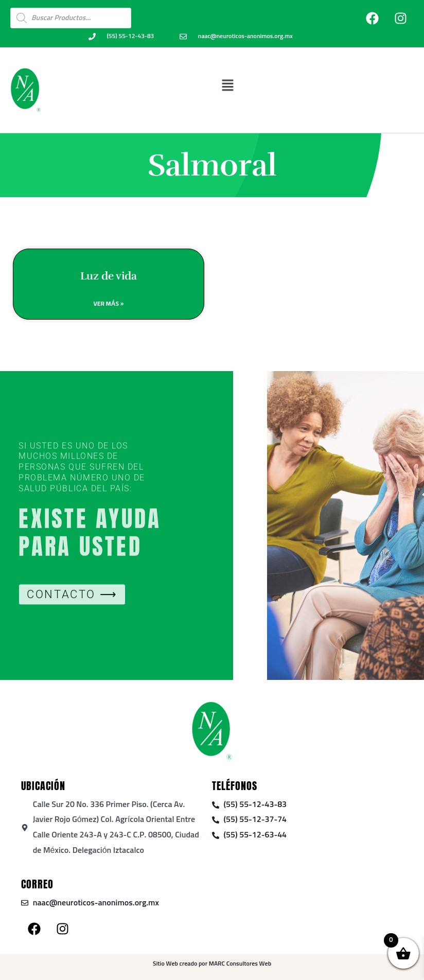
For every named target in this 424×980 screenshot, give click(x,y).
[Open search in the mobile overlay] (71, 18)
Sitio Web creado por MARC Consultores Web (212, 964)
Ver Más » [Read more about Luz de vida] (109, 307)
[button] (227, 85)
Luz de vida (109, 278)
